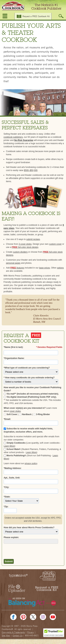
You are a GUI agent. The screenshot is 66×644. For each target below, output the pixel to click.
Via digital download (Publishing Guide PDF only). (30, 397)
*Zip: (6, 507)
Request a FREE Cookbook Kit (36, 16)
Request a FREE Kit (47, 589)
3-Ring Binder (42, 414)
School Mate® (12, 449)
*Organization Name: (14, 358)
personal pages (13, 263)
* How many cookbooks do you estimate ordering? (29, 378)
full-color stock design (25, 247)
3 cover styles (25, 244)
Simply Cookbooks (15, 443)
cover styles (15, 411)
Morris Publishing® (15, 456)
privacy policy (31, 463)
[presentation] (24, 551)
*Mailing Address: (13, 468)
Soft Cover (10, 414)
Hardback (25, 414)
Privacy (31, 632)
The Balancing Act (33, 602)
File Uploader (17, 589)
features (17, 268)
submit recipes (33, 239)
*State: (7, 497)
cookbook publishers (13, 137)
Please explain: (11, 537)
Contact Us (18, 636)
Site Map (6, 636)
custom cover (55, 244)
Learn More (9, 446)
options (60, 268)
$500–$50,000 (31, 170)
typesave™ (19, 576)
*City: (6, 487)
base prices (44, 268)
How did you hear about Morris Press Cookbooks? (29, 528)
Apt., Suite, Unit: (12, 478)
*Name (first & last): (13, 347)
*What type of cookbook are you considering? (27, 368)
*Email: (7, 419)
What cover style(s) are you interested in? (25, 408)
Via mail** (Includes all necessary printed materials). (31, 394)
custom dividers (20, 252)
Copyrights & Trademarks (13, 632)
